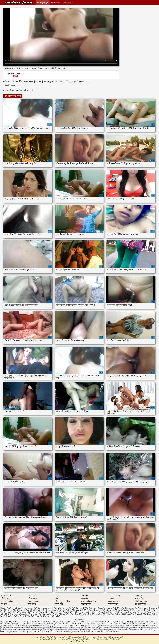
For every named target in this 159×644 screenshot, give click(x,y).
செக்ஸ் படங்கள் (89, 622)
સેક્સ (151, 622)
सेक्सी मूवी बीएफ (10, 632)
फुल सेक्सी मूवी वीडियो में (28, 610)
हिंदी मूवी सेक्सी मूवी (135, 628)
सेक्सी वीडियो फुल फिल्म (110, 628)
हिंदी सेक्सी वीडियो (8, 628)
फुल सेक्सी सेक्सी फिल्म (70, 610)
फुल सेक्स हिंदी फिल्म (135, 608)
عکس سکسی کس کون (57, 626)
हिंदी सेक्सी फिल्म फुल (19, 2)
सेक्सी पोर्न (113, 624)
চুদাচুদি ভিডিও (32, 622)
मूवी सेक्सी (68, 626)
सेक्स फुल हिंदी (43, 612)
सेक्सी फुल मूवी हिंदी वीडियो (52, 616)
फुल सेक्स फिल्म (124, 608)
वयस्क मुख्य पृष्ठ (43, 3)
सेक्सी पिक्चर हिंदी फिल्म (40, 632)
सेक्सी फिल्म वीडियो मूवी (22, 632)
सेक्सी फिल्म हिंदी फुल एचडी (92, 614)
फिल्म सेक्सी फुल (43, 608)
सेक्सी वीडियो (88, 632)
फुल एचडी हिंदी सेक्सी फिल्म (71, 608)
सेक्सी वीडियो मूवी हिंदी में (95, 628)
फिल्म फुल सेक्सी (32, 608)
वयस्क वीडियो (56, 3)
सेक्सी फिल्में (116, 632)
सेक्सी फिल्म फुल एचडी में (141, 612)
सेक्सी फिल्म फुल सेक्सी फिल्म (48, 614)
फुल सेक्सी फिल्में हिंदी (14, 610)
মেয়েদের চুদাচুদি (22, 622)
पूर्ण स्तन (63, 82)
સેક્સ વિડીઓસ (78, 632)
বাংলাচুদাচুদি (84, 626)
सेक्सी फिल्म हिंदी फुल (77, 614)
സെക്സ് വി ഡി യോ (7, 624)
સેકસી (70, 622)
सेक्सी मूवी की (43, 628)
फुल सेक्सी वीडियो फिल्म (56, 610)
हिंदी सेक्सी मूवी (69, 632)
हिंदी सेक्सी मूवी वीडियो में (90, 630)
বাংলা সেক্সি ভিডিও (9, 626)
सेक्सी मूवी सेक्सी (115, 622)
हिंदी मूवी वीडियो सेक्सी (147, 628)
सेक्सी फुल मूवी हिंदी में (37, 616)
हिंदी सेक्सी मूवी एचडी (54, 624)
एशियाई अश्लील (29, 82)
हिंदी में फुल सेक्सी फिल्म (54, 630)
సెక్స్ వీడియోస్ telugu (127, 622)
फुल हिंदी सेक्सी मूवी (13, 612)
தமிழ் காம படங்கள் (103, 624)
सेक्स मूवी (55, 622)
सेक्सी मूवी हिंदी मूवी (106, 626)
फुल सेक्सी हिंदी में (104, 610)
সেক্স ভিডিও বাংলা (143, 622)
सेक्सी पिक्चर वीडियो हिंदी (102, 622)
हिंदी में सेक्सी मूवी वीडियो (80, 628)
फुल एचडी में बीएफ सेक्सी (55, 608)
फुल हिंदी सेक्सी (146, 610)
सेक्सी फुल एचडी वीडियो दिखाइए (142, 614)
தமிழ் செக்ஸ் (63, 622)
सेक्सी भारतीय (84, 82)
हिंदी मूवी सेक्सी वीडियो (66, 628)
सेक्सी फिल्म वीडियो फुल (64, 614)
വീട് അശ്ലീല (36, 626)
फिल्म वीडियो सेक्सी (90, 624)
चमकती (39, 82)
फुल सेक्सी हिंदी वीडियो (116, 610)
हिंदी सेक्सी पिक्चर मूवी (135, 630)
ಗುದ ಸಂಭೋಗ (143, 626)
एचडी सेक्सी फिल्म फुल (20, 608)
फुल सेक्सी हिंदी (81, 610)
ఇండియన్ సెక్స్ (96, 632)
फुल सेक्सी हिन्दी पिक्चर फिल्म (132, 610)
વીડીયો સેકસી (65, 624)
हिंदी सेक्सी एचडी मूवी (94, 626)
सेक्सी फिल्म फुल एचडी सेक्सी (16, 614)
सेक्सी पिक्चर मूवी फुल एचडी (81, 612)
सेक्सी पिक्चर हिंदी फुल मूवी (97, 612)
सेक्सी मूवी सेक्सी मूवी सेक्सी (105, 630)
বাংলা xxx (28, 624)
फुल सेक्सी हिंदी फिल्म (93, 610)
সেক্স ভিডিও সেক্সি (77, 622)
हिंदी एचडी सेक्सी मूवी (67, 630)
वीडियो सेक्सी (45, 626)
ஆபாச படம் (52, 632)
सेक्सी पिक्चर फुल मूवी (66, 612)
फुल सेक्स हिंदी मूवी (147, 608)
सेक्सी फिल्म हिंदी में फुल (107, 614)
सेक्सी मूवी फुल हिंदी (33, 628)
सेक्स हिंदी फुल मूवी (11, 85)
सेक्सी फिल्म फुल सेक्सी (32, 614)
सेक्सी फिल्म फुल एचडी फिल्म (124, 612)
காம (31, 632)
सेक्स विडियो (60, 632)
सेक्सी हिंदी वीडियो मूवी (20, 628)
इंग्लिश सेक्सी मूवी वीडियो (123, 624)
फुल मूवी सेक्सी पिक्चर (101, 608)
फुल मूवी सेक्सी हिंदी (113, 608)
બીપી (136, 622)
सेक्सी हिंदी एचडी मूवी (119, 626)
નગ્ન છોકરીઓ (147, 630)
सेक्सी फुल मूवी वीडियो (24, 616)
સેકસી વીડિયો (4, 622)
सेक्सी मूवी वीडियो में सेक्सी (39, 624)
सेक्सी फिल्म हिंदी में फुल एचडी (124, 614)
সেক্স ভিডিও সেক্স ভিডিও (44, 622)
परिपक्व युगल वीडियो (51, 82)
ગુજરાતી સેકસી (20, 624)
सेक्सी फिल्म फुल (111, 612)
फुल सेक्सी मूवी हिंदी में (42, 610)
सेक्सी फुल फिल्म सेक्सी (10, 616)
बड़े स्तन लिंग (72, 82)
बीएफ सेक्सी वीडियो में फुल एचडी (29, 612)
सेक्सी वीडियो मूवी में (53, 628)
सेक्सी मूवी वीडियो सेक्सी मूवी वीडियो (36, 630)
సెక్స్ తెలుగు (13, 622)
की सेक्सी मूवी (78, 630)
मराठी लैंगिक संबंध (106, 632)
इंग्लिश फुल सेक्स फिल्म (7, 608)
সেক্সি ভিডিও (135, 624)
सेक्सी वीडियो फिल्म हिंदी (77, 624)
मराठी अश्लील (75, 626)
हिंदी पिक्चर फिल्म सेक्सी (121, 630)
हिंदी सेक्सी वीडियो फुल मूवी (23, 626)
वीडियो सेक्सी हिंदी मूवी (132, 626)
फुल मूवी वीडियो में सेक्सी (86, 608)
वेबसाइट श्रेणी (68, 3)
